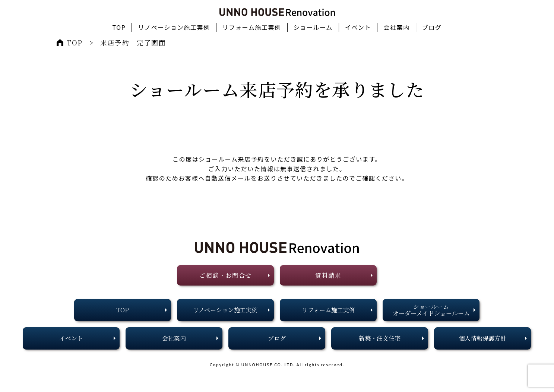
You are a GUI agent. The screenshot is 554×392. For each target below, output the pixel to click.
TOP (75, 42)
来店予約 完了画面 (133, 42)
